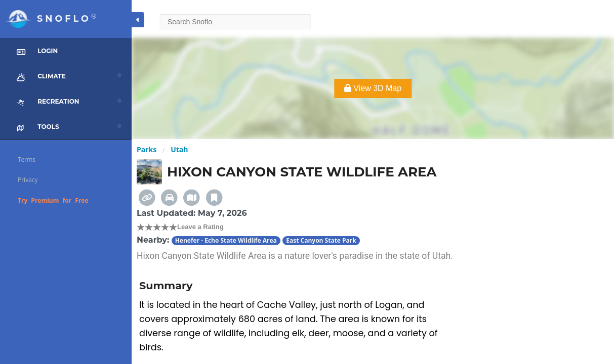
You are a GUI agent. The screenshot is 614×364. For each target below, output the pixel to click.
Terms (27, 160)
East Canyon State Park (321, 240)
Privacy (28, 180)
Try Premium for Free (53, 200)
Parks (147, 149)
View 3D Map (373, 88)
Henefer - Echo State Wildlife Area (226, 240)
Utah (179, 149)
